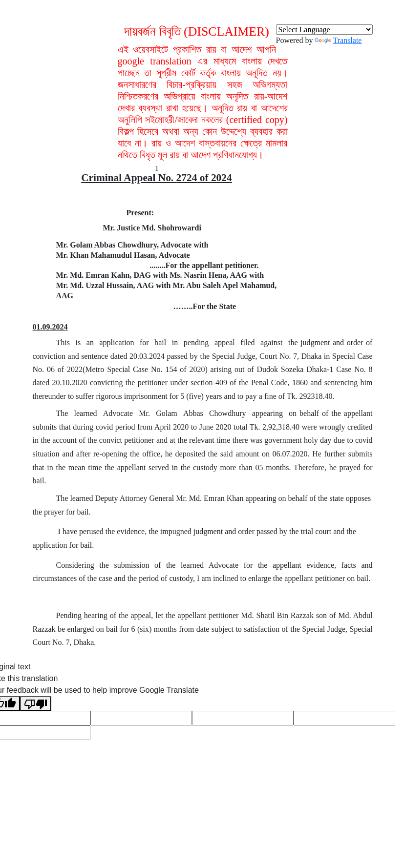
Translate (338, 40)
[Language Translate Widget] (324, 30)
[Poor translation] (36, 703)
